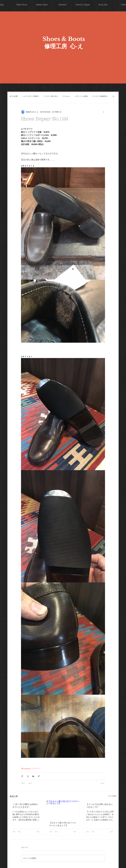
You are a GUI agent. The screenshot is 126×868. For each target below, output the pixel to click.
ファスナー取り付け (51, 96)
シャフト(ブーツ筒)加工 (31, 96)
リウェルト (66, 96)
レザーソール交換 (81, 96)
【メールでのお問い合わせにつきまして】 (99, 806)
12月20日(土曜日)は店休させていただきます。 (25, 806)
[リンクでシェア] (39, 776)
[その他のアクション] (104, 112)
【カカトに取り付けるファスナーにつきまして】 (63, 824)
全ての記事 (14, 96)
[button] (113, 96)
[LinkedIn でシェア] (33, 776)
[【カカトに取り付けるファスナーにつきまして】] (63, 809)
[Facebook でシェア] (22, 776)
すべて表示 (112, 796)
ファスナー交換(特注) (100, 96)
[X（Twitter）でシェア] (28, 776)
